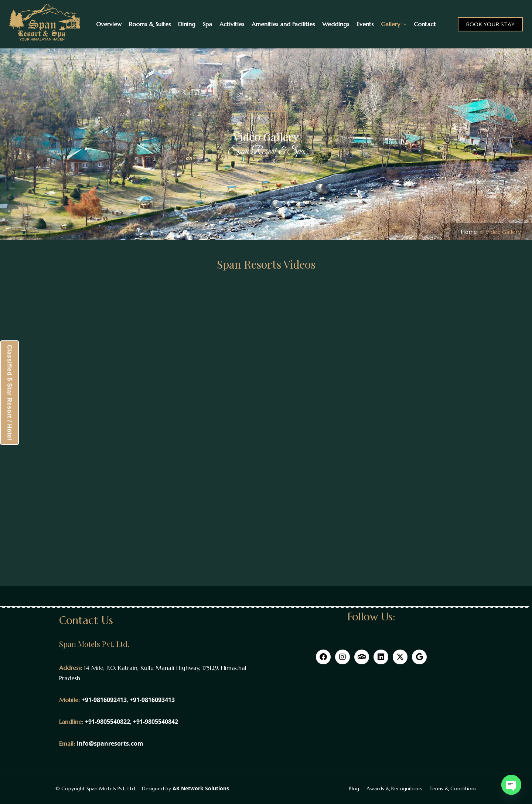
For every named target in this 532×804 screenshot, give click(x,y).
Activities (232, 24)
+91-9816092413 (104, 700)
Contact (425, 24)
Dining (187, 24)
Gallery (391, 24)
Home (469, 232)
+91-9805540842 (156, 722)
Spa (207, 24)
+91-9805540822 (108, 722)
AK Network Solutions (201, 788)
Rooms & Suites (150, 24)
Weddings (336, 24)
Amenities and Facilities (283, 24)
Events (365, 24)
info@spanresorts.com (110, 743)
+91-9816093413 (152, 700)
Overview (109, 24)
